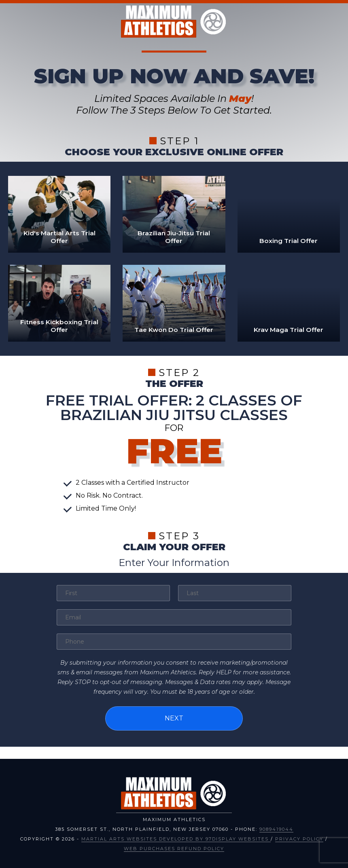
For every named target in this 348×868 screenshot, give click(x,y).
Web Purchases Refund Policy (174, 847)
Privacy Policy (299, 837)
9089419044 (276, 828)
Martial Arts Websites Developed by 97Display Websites (176, 837)
